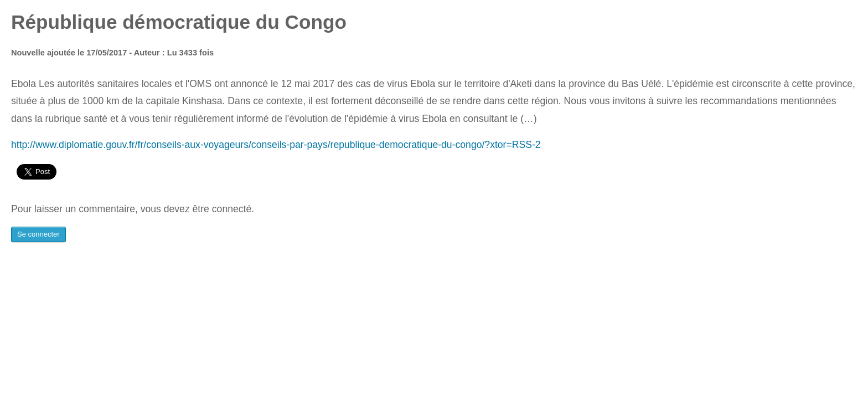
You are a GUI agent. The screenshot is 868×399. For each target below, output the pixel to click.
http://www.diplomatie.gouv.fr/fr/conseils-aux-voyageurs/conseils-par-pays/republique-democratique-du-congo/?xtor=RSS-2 (276, 145)
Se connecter (38, 234)
